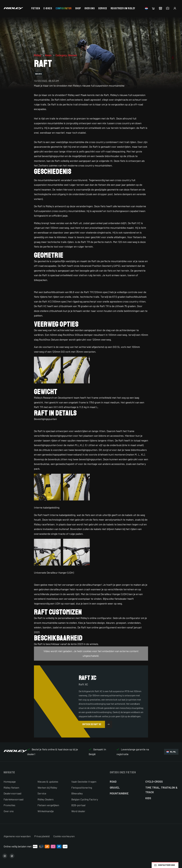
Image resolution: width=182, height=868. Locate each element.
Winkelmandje (46, 811)
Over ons (90, 8)
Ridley (38, 55)
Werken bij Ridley (47, 788)
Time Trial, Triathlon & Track (161, 790)
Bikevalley (77, 793)
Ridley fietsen (11, 788)
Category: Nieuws (66, 55)
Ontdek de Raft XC (97, 724)
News (49, 55)
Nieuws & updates (48, 782)
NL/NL (171, 752)
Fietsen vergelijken (48, 805)
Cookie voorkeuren (64, 836)
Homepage (10, 782)
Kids (148, 798)
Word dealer (78, 811)
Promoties (9, 805)
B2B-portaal (78, 805)
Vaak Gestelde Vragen (84, 782)
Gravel (115, 788)
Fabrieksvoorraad (14, 799)
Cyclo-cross (154, 782)
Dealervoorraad (12, 793)
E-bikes (48, 8)
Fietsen (36, 8)
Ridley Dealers (46, 799)
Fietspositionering (82, 788)
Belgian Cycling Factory (85, 799)
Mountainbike (119, 793)
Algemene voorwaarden (17, 836)
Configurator (64, 8)
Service (103, 8)
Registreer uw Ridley (123, 8)
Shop (78, 8)
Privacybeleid (42, 836)
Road (113, 782)
